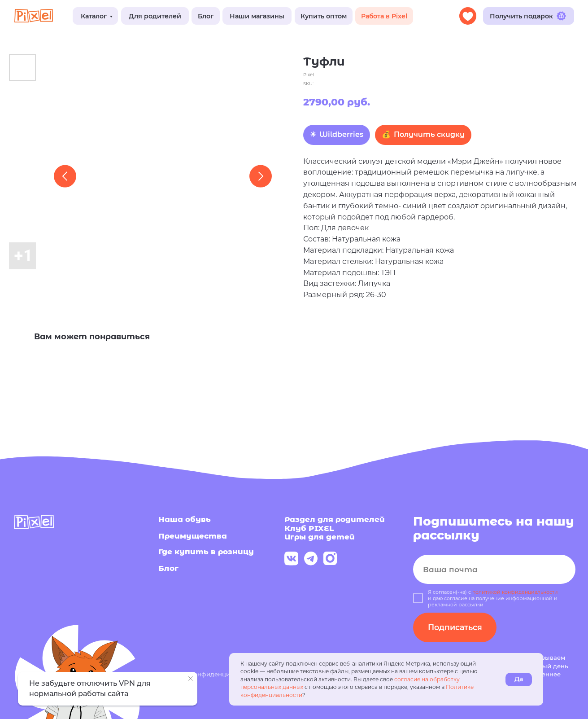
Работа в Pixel (384, 16)
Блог (206, 16)
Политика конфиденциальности (208, 674)
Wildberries (341, 134)
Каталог (94, 16)
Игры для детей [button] (320, 537)
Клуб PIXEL (309, 528)
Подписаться (455, 627)
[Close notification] (191, 679)
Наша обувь (185, 519)
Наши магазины (257, 16)
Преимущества (193, 536)
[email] (494, 570)
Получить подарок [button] (528, 16)
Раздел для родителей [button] (335, 519)
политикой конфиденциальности (515, 592)
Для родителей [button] (155, 16)
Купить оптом (324, 16)
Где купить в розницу (206, 551)
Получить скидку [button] (429, 134)
